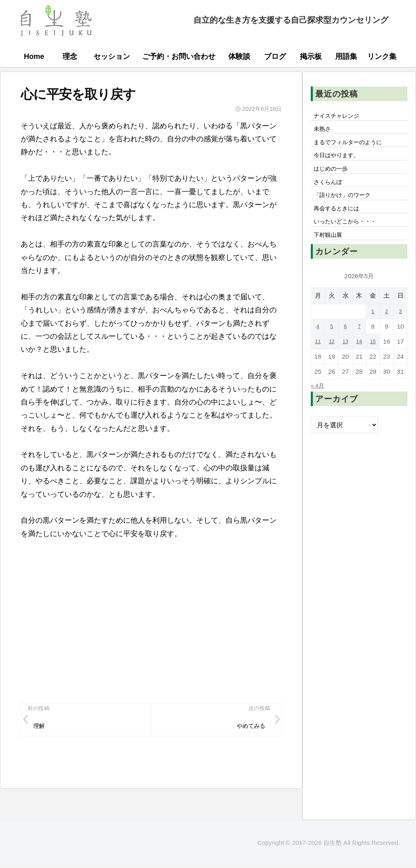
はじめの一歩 (334, 176)
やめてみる (248, 727)
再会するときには (340, 221)
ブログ (275, 56)
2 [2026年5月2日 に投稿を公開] (387, 329)
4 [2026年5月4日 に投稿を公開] (318, 344)
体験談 (239, 56)
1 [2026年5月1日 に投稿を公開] (373, 329)
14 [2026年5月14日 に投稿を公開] (359, 359)
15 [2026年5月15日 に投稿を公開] (373, 359)
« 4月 (319, 403)
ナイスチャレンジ (340, 117)
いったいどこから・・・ (350, 236)
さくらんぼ (330, 191)
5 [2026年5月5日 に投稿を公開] (332, 344)
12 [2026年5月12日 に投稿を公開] (332, 359)
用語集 (346, 56)
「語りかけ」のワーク (347, 206)
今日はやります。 (340, 161)
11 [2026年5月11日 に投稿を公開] (318, 359)
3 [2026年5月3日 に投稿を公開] (400, 329)
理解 (41, 727)
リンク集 (382, 56)
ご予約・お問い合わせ (179, 56)
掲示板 (311, 56)
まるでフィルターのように (353, 146)
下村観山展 (330, 251)
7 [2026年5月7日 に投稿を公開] (359, 344)
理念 (70, 56)
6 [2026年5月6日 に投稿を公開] (346, 344)
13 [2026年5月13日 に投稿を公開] (346, 359)
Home (34, 56)
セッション (112, 56)
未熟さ (324, 132)
